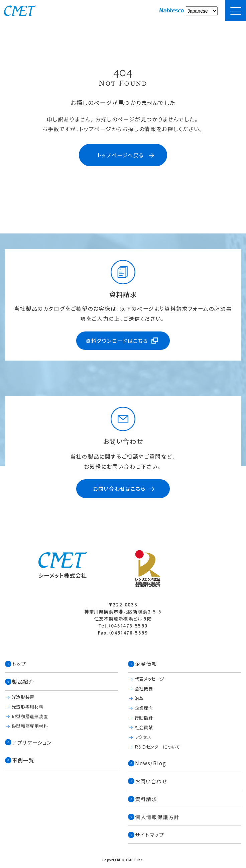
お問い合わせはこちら (119, 489)
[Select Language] (202, 11)
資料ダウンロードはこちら (116, 341)
